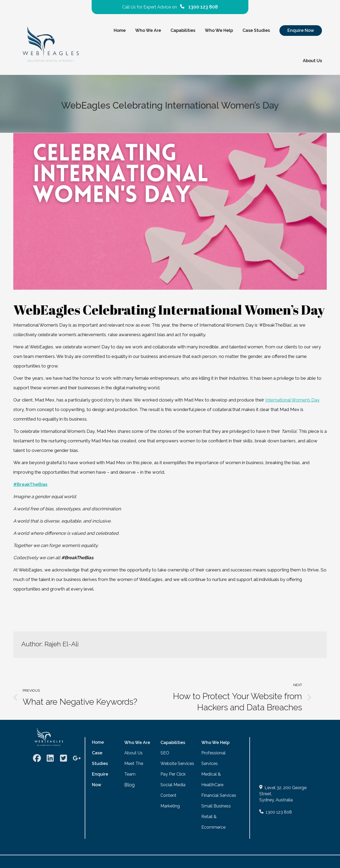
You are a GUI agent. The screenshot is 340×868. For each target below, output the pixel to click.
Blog (129, 785)
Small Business (216, 806)
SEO (165, 753)
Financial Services (219, 795)
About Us (133, 753)
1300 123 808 (279, 812)
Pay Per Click (173, 774)
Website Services (177, 764)
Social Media (173, 785)
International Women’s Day (292, 400)
